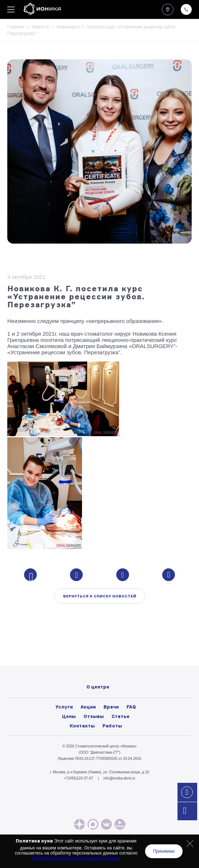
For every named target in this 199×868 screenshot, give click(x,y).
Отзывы (94, 716)
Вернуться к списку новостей (100, 596)
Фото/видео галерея (98, 654)
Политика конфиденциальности (97, 686)
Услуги (64, 707)
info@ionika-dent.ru (119, 778)
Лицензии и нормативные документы (98, 678)
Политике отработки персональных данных (76, 858)
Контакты (82, 726)
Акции (88, 707)
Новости (40, 27)
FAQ (131, 707)
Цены (69, 716)
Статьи (120, 716)
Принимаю (164, 851)
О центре (98, 646)
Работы (112, 726)
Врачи (111, 707)
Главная (16, 27)
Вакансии (98, 670)
